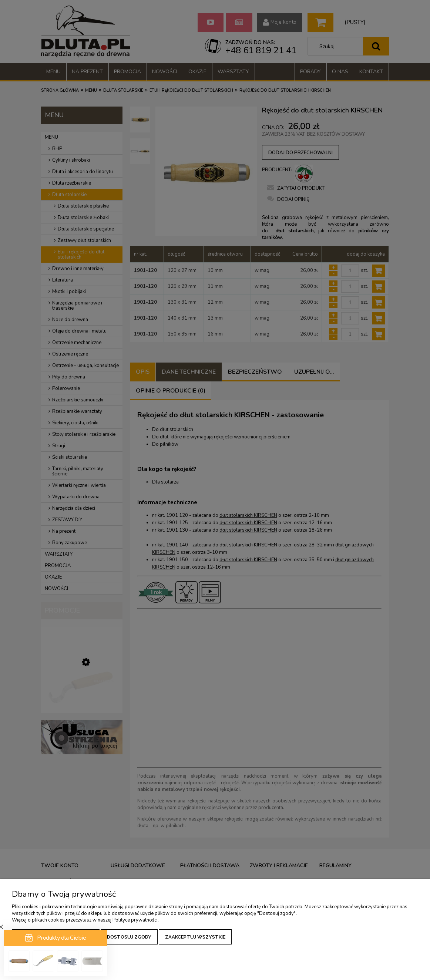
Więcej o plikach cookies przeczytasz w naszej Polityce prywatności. (85, 920)
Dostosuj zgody (129, 937)
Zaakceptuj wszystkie (195, 937)
